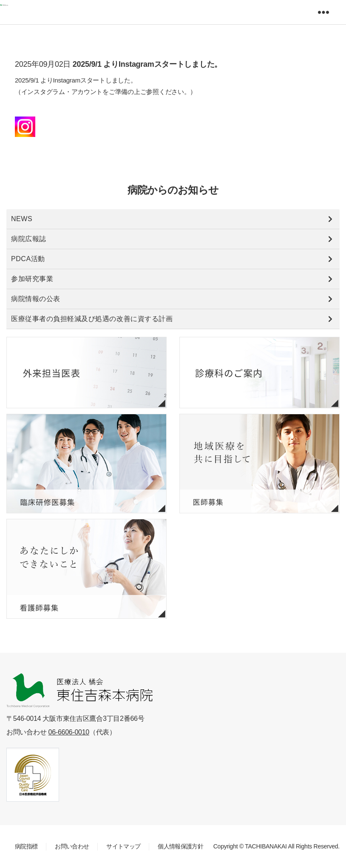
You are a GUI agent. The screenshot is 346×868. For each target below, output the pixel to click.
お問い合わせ (72, 846)
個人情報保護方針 (180, 846)
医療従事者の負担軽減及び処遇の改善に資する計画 (92, 319)
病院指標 (26, 846)
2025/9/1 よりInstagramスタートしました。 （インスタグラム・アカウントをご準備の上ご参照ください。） (106, 92)
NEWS (22, 219)
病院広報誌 (29, 239)
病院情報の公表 (36, 299)
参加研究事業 (32, 279)
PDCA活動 (28, 259)
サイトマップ (123, 846)
